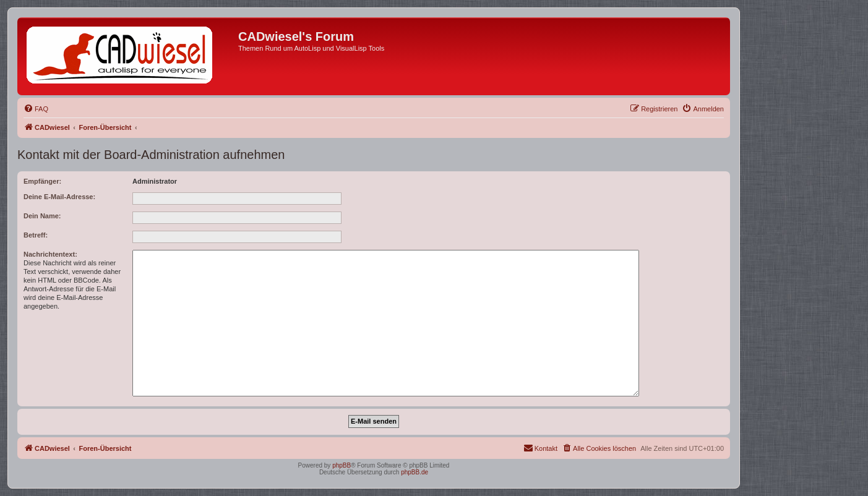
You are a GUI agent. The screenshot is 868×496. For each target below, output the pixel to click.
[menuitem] (36, 109)
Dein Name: (42, 216)
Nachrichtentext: (50, 254)
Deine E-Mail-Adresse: (59, 197)
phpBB (342, 465)
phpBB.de (415, 472)
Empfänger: (42, 181)
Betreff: (36, 235)
